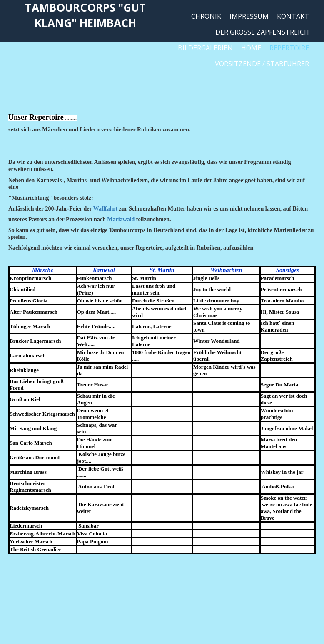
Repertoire (289, 48)
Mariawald (121, 219)
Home (251, 48)
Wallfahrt (105, 209)
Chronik (206, 16)
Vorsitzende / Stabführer (262, 64)
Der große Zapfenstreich (262, 32)
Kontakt (293, 16)
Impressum (249, 16)
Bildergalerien (205, 48)
